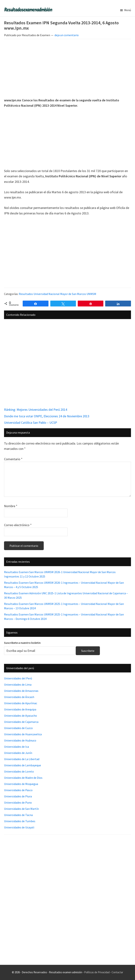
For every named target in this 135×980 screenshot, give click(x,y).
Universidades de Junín (18, 753)
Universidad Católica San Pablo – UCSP (31, 423)
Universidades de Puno (18, 802)
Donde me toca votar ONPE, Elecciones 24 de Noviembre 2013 (47, 416)
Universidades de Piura (18, 796)
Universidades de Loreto (19, 771)
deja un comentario (67, 35)
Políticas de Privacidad (97, 972)
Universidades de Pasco (18, 790)
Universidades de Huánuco (20, 740)
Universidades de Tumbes (20, 821)
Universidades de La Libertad (22, 759)
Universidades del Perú (18, 678)
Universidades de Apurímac (21, 703)
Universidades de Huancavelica (23, 734)
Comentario (13, 459)
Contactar (117, 972)
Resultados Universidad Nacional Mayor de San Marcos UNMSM (58, 294)
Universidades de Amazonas (21, 691)
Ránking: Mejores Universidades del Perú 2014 (36, 410)
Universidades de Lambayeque (22, 765)
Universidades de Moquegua (21, 784)
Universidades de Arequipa (20, 709)
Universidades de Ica (16, 747)
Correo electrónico (18, 525)
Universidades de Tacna (18, 815)
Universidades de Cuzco (18, 728)
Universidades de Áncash (19, 697)
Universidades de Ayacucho (20, 716)
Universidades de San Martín (21, 809)
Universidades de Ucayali (19, 827)
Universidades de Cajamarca (21, 722)
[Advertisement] (67, 69)
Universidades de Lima (18, 685)
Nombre (11, 506)
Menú (128, 10)
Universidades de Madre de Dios (23, 778)
